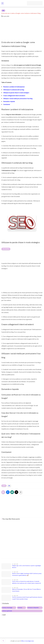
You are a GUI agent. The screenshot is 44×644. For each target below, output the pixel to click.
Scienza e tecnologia (7, 608)
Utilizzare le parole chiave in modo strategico (16, 93)
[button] (8, 492)
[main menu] (2, 3)
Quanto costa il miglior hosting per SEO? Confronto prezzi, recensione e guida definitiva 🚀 (27, 574)
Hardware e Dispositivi (33, 608)
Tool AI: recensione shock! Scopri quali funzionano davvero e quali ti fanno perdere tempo (27, 598)
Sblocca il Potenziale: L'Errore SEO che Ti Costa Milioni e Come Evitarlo (26, 590)
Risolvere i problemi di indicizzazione (14, 87)
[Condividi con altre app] (21, 492)
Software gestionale (7, 611)
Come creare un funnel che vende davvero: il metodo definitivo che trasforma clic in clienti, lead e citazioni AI (26, 582)
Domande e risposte (9, 101)
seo (3, 11)
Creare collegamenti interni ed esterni (14, 96)
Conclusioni (7, 104)
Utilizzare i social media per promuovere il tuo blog (18, 99)
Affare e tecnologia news (27, 641)
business (20, 608)
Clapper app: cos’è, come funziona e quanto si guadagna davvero (26, 567)
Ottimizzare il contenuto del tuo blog (14, 90)
